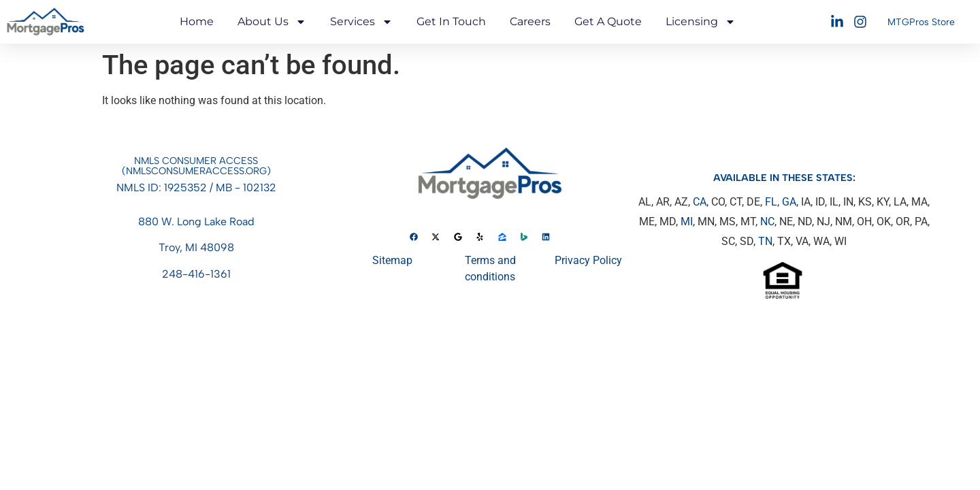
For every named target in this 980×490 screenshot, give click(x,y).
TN (765, 241)
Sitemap (392, 260)
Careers (530, 21)
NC (767, 222)
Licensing (701, 22)
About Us (272, 22)
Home (197, 21)
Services (361, 22)
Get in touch (451, 21)
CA (700, 202)
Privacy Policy (588, 260)
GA (789, 202)
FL (771, 202)
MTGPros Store (921, 22)
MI (687, 222)
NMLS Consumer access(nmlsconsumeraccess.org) (196, 165)
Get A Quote (608, 21)
